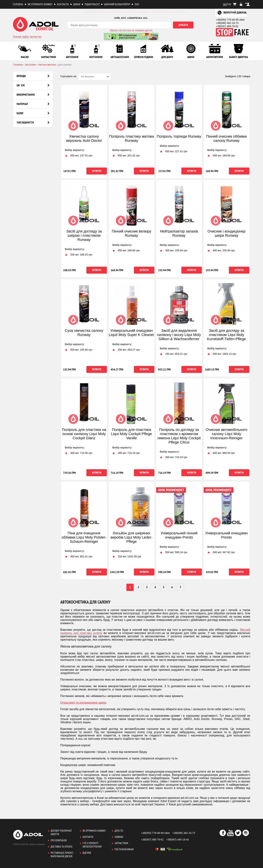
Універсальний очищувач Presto (227, 535)
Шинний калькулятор (117, 4)
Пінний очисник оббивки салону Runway (226, 138)
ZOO (137, 4)
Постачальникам (124, 849)
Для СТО (119, 831)
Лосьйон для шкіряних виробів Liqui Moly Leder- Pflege (131, 537)
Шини (77, 4)
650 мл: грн (126, 155)
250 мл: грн (126, 350)
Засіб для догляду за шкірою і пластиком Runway (84, 235)
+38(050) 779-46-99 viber (230, 20)
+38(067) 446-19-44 (178, 840)
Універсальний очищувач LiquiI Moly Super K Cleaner (131, 333)
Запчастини (121, 843)
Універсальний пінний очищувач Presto (179, 535)
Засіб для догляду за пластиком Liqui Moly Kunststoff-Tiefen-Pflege (226, 335)
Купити (97, 171)
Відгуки (87, 853)
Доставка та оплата (61, 847)
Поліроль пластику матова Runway (131, 138)
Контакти (63, 4)
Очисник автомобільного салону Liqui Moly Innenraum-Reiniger (226, 434)
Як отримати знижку (40, 4)
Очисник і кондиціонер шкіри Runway (226, 233)
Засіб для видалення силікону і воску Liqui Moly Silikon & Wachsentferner (179, 335)
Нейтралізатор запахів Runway (179, 233)
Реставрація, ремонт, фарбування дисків (62, 854)
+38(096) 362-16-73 (227, 23)
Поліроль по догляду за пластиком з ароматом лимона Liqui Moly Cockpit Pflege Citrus (179, 436)
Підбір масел (92, 4)
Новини (119, 837)
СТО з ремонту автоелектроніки (92, 845)
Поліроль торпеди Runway (179, 136)
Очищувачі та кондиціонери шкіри (83, 703)
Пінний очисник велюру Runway (131, 233)
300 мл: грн (174, 250)
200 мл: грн (79, 255)
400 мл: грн (221, 250)
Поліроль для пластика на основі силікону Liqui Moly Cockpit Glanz (84, 434)
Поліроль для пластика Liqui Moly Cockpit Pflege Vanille (132, 434)
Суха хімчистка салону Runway (84, 333)
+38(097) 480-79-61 (227, 26)
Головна (18, 4)
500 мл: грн (79, 155)
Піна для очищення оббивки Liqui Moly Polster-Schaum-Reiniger (84, 537)
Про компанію (59, 840)
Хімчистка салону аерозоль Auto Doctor (84, 138)
